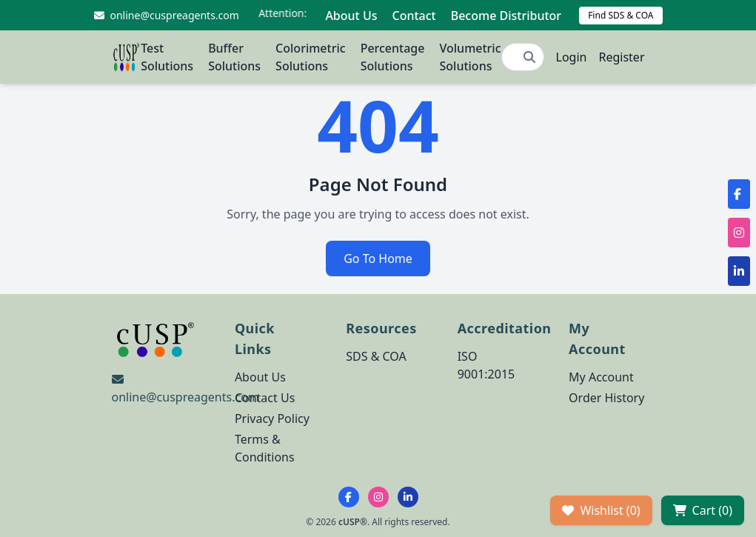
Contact (414, 16)
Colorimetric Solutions (311, 57)
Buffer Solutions (234, 57)
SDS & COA (376, 356)
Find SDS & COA (620, 15)
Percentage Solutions (393, 57)
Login (572, 57)
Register (621, 57)
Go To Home (378, 259)
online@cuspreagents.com (185, 397)
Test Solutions (167, 57)
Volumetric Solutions (470, 57)
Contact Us (265, 398)
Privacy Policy (272, 418)
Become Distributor (506, 16)
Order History (606, 398)
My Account (601, 377)
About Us (351, 16)
